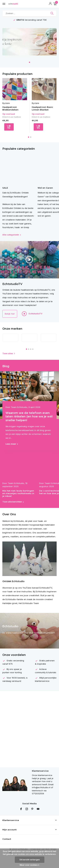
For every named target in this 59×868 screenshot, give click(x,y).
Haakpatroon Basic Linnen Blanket (42, 108)
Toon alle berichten (12, 502)
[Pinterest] (32, 809)
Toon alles (9, 353)
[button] (29, 62)
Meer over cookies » (29, 865)
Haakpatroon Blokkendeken (10, 108)
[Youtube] (38, 809)
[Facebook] (21, 809)
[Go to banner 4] (29, 43)
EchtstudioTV (32, 314)
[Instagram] (27, 809)
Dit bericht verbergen (30, 860)
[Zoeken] (29, 13)
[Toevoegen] (9, 127)
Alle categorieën (12, 235)
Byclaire (6, 103)
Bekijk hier (10, 314)
